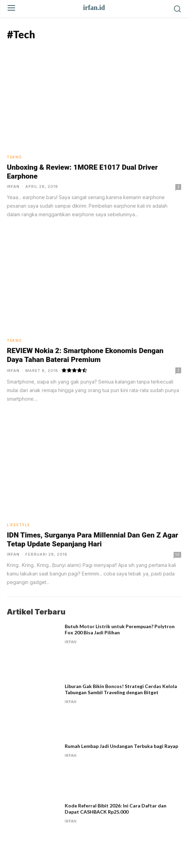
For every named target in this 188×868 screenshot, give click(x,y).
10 (178, 555)
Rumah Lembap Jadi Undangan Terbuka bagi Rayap (121, 746)
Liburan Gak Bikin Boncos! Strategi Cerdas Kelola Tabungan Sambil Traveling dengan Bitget (121, 689)
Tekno (15, 157)
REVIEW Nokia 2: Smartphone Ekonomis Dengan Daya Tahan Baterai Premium (85, 355)
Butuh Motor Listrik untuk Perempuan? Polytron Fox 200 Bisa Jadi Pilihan (120, 629)
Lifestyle (18, 525)
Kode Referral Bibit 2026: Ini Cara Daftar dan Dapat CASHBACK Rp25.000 (116, 809)
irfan (13, 186)
